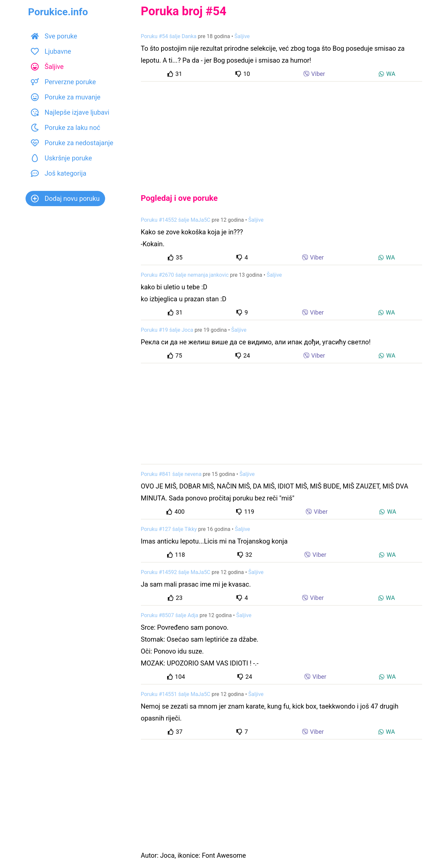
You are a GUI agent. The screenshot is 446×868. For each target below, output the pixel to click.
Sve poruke (54, 36)
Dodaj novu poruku (65, 199)
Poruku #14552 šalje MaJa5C (176, 220)
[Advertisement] (282, 132)
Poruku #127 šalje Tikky (169, 529)
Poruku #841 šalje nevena (171, 474)
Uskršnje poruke (62, 158)
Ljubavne (51, 51)
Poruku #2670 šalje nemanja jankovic (185, 275)
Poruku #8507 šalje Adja (170, 615)
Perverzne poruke (64, 82)
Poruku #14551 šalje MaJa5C (176, 694)
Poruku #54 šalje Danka (169, 36)
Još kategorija (59, 173)
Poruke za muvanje (66, 97)
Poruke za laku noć (66, 128)
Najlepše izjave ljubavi (70, 112)
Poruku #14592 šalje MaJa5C (176, 572)
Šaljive (47, 67)
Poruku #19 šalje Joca (167, 330)
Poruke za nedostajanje (72, 143)
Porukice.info (58, 12)
